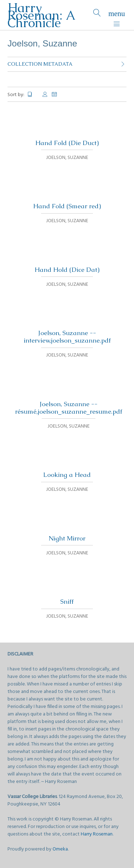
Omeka (60, 849)
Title (33, 94)
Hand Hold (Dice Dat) (67, 270)
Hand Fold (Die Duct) (67, 143)
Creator (45, 94)
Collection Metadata (40, 64)
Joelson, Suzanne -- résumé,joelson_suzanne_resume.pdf (69, 408)
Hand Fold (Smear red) (67, 206)
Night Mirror (67, 538)
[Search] (97, 15)
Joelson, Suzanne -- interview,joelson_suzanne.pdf (67, 337)
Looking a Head (67, 475)
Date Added (55, 94)
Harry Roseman (97, 834)
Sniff (67, 602)
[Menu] (117, 15)
